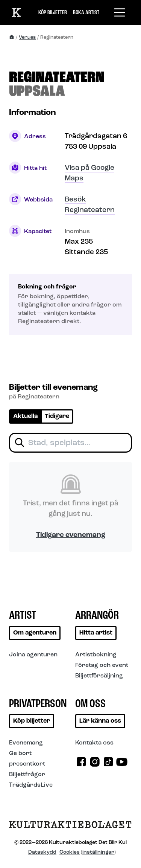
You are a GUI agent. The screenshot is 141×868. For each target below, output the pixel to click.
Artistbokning (96, 655)
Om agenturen (35, 633)
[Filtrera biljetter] (70, 443)
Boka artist (86, 13)
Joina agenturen (33, 655)
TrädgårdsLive (31, 785)
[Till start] (17, 12)
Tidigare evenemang (71, 535)
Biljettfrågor (27, 775)
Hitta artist (96, 633)
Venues (27, 37)
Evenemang (26, 743)
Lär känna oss (100, 721)
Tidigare (57, 416)
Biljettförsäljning (99, 676)
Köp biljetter (53, 13)
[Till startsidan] (70, 828)
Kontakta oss (94, 743)
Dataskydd (42, 852)
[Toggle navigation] (120, 12)
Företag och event (102, 665)
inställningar (98, 852)
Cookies (70, 852)
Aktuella (25, 416)
